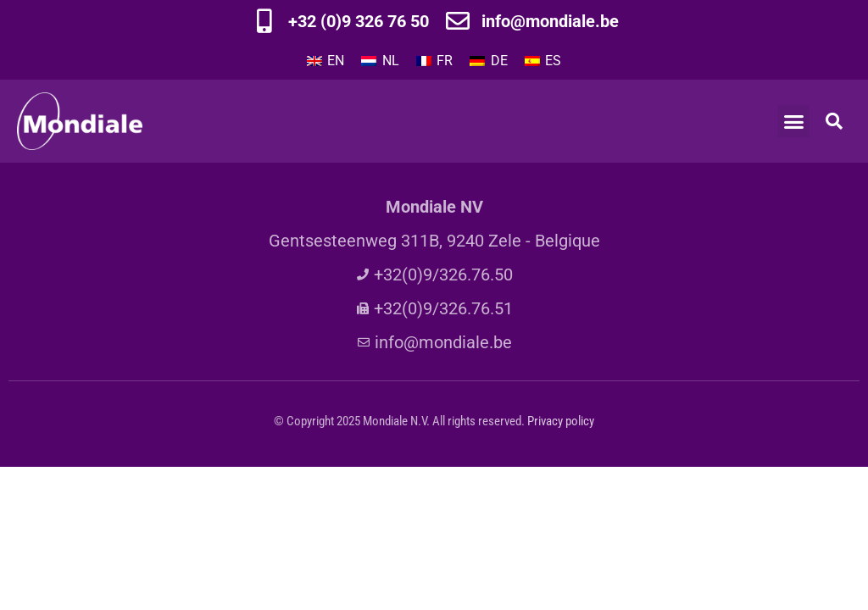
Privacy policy (561, 421)
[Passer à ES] (543, 61)
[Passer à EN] (325, 61)
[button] (793, 121)
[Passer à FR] (434, 61)
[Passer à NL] (380, 61)
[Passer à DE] (488, 61)
